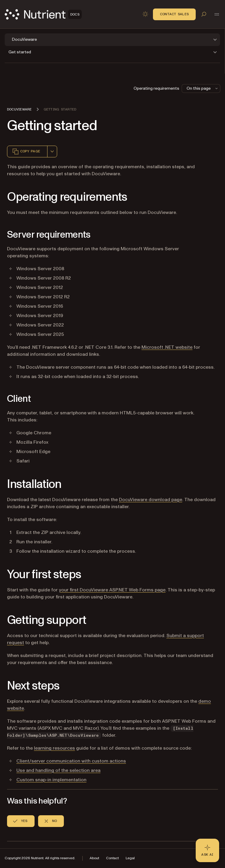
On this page (203, 88)
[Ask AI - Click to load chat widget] (207, 850)
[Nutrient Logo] (43, 14)
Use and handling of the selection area (58, 770)
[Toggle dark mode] (145, 14)
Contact (112, 858)
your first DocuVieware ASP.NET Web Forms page (112, 590)
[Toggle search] (204, 14)
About (94, 858)
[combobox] (52, 152)
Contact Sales (174, 14)
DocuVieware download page (151, 500)
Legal (130, 858)
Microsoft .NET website (167, 347)
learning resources (54, 748)
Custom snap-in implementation (51, 780)
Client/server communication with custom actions (71, 761)
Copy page (26, 152)
